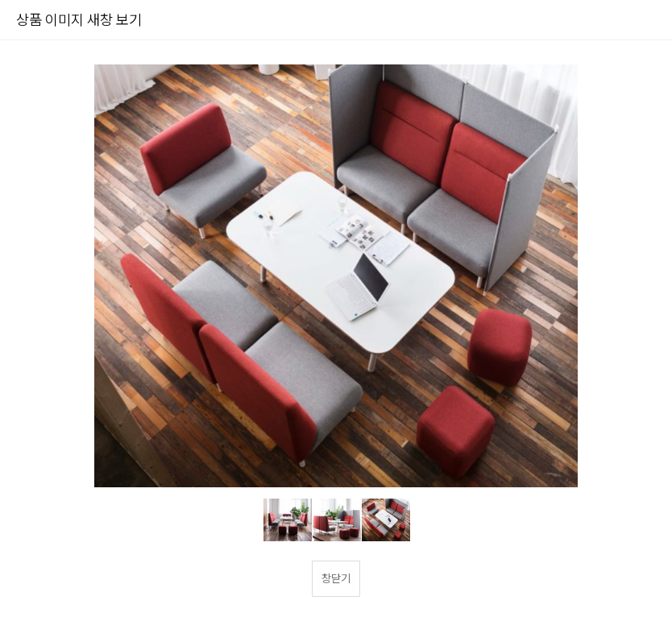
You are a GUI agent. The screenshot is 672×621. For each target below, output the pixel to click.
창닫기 (336, 578)
